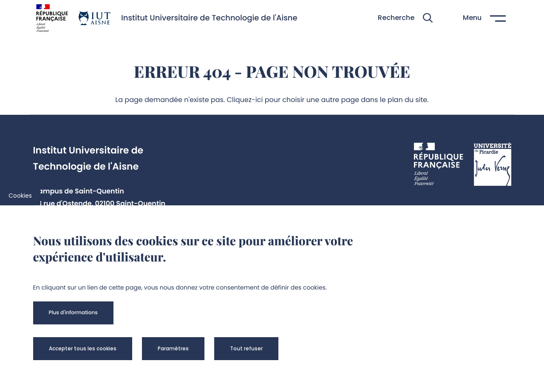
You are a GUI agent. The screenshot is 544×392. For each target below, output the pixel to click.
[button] (405, 18)
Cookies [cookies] (20, 196)
